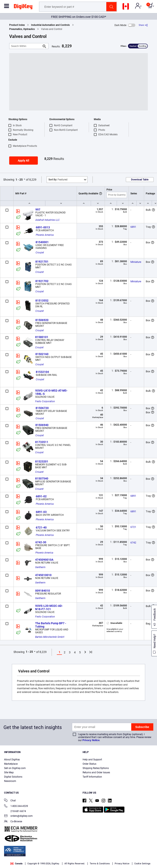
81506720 (42, 408)
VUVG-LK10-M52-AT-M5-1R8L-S (51, 392)
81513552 (42, 301)
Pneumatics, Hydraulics (22, 29)
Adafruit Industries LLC (48, 220)
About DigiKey (12, 760)
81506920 (42, 320)
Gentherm (40, 567)
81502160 (42, 354)
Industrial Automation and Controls (50, 25)
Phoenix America (45, 235)
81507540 (42, 478)
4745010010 (43, 575)
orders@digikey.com (18, 816)
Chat (10, 801)
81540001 (42, 242)
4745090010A (44, 560)
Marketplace (11, 764)
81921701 (42, 262)
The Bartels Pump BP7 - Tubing (51, 625)
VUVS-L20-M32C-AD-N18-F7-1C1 (49, 607)
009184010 (43, 591)
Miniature (136, 262)
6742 (133, 543)
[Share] (143, 25)
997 (38, 210)
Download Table (140, 180)
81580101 (42, 337)
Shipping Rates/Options (96, 768)
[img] (23, 7)
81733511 (42, 442)
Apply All (24, 161)
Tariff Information (92, 777)
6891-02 (41, 496)
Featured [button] (58, 180)
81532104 (42, 372)
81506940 (42, 425)
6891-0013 (43, 227)
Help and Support (92, 760)
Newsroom (10, 781)
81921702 (42, 281)
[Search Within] (26, 46)
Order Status (89, 764)
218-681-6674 (15, 811)
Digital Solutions (13, 777)
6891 (133, 227)
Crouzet (40, 253)
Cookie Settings (142, 864)
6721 (133, 527)
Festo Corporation (45, 401)
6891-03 (41, 512)
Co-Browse (13, 822)
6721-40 (41, 527)
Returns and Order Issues (96, 772)
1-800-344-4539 (16, 806)
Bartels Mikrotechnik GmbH (50, 637)
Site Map (9, 772)
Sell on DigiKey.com (15, 768)
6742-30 (41, 542)
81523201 (42, 461)
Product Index (17, 25)
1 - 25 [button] (19, 180)
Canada (17, 864)
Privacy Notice (91, 740)
